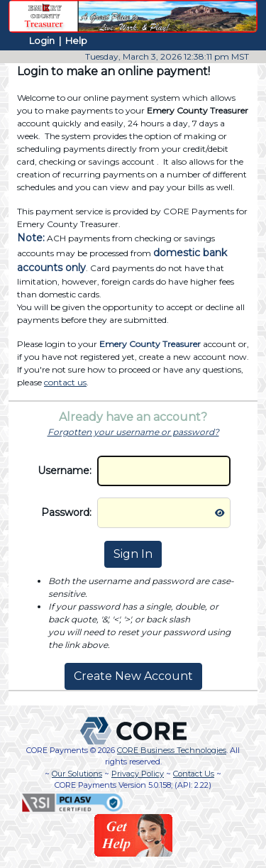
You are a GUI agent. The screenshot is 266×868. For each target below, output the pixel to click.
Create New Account (133, 676)
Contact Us (194, 774)
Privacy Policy (138, 774)
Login (42, 40)
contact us (65, 382)
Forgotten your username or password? (133, 432)
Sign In (133, 554)
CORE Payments (57, 750)
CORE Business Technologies (172, 750)
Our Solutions (77, 774)
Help (76, 40)
